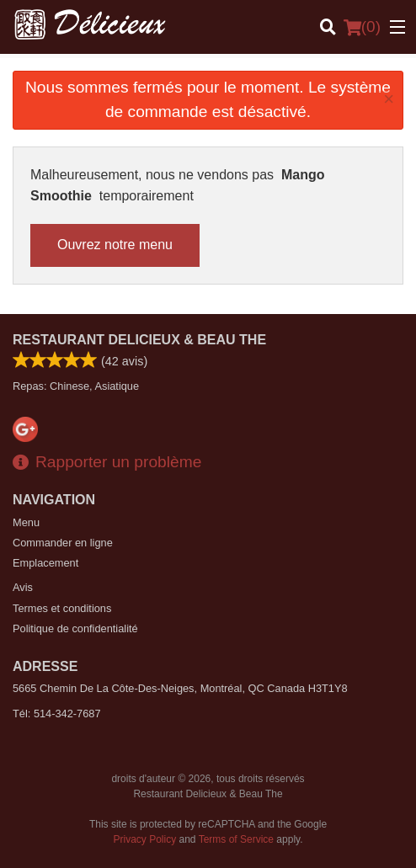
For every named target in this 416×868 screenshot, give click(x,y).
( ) (362, 27)
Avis (23, 587)
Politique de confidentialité (75, 628)
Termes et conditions (62, 608)
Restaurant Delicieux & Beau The (139, 340)
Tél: (57, 714)
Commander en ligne (63, 543)
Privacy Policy (145, 839)
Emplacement (45, 563)
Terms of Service (236, 839)
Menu (26, 522)
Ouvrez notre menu (115, 245)
